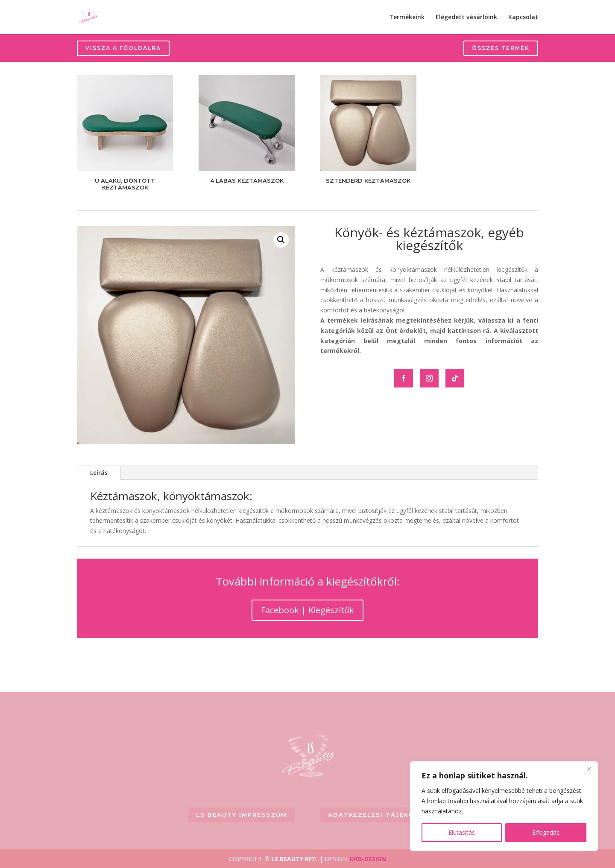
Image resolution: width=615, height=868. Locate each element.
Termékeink (407, 17)
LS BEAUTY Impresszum (242, 815)
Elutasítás (462, 832)
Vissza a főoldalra (123, 48)
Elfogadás (546, 832)
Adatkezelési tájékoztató (384, 815)
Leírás (99, 473)
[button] (281, 240)
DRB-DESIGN (368, 859)
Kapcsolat (523, 17)
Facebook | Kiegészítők (307, 610)
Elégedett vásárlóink (466, 17)
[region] (504, 806)
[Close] (589, 769)
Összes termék (501, 48)
